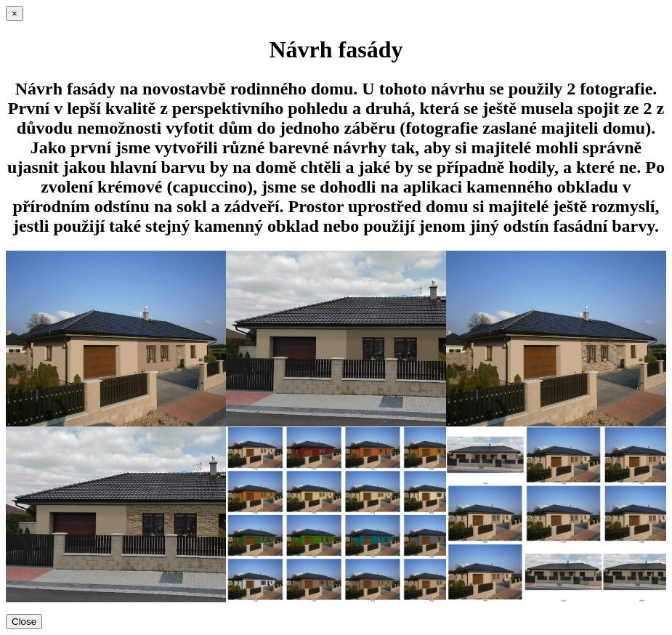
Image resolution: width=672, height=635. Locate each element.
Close (24, 622)
